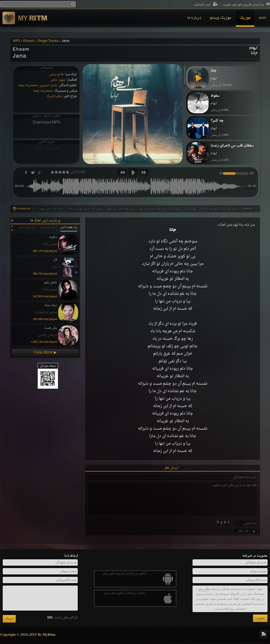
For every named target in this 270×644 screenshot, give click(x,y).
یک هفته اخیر (69, 227)
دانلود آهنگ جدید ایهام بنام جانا (85, 209)
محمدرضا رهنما (28, 85)
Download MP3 (46, 123)
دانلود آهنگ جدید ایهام (52, 209)
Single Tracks (48, 41)
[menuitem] (262, 18)
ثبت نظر (247, 531)
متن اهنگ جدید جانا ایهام (152, 209)
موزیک (245, 18)
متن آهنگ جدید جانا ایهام (120, 209)
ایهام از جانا (190, 209)
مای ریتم (204, 589)
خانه (262, 18)
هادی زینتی (56, 74)
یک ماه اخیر (48, 227)
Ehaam (29, 41)
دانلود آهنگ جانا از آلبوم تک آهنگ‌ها (219, 209)
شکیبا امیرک (54, 96)
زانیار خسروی (48, 85)
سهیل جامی (58, 80)
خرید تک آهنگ (46, 148)
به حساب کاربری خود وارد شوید (246, 5)
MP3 (16, 41)
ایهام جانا (175, 209)
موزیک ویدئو (220, 18)
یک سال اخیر (27, 227)
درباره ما (194, 18)
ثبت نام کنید (206, 5)
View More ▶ (45, 353)
